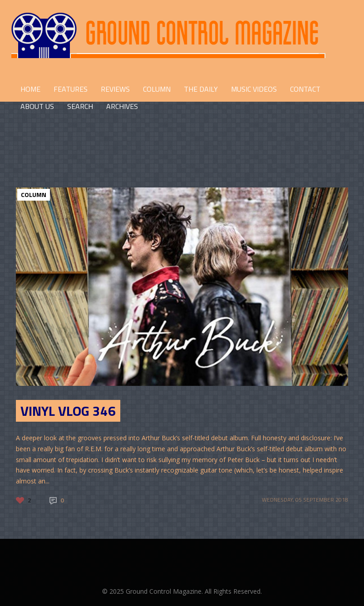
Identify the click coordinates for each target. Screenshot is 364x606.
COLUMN (157, 89)
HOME (30, 89)
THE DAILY (201, 89)
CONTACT (305, 89)
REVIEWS (115, 89)
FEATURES (71, 89)
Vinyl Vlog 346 (68, 411)
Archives (122, 106)
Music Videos (254, 89)
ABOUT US (37, 106)
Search (80, 106)
